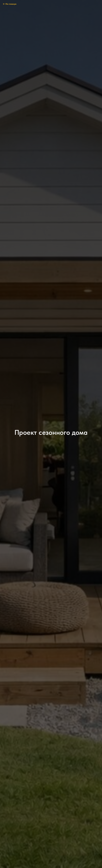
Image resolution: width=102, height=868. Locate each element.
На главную (11, 4)
